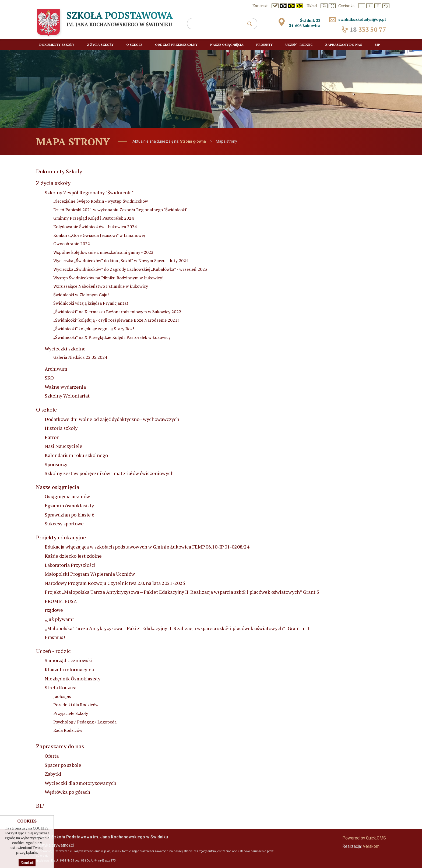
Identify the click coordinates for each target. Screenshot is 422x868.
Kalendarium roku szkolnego (76, 455)
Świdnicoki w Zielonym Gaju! (81, 295)
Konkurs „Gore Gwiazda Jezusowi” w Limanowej (99, 235)
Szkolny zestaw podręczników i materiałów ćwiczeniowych (109, 473)
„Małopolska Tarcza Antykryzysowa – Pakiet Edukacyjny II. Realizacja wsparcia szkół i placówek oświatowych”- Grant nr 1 (177, 628)
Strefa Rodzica (61, 687)
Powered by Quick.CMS (364, 838)
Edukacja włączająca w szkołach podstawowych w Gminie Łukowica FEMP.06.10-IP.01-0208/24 (147, 547)
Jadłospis (62, 696)
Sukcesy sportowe (64, 523)
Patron (52, 437)
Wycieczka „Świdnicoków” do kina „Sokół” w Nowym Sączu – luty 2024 (121, 261)
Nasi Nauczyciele (64, 446)
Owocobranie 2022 (72, 244)
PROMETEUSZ (61, 601)
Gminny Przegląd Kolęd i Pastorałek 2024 (94, 218)
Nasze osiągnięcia (58, 487)
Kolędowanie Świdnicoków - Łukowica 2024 (95, 227)
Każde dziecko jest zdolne (73, 556)
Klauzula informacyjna (69, 669)
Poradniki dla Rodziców (76, 705)
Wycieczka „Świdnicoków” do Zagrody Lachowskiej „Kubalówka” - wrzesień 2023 (130, 269)
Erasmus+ (55, 637)
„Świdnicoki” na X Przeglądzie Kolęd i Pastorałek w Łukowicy (112, 337)
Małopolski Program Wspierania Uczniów (90, 574)
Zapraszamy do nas (60, 746)
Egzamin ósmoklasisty (69, 505)
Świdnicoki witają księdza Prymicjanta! (91, 303)
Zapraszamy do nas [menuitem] (344, 45)
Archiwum (56, 369)
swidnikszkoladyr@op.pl (362, 19)
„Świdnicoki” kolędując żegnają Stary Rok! (94, 329)
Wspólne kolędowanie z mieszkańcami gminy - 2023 (103, 252)
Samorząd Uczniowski (69, 660)
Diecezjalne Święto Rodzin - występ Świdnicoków (101, 201)
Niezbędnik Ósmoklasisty (73, 679)
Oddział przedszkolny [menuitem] (176, 45)
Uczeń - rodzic (53, 651)
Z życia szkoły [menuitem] (100, 45)
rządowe (54, 610)
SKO (49, 378)
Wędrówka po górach (67, 792)
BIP (40, 806)
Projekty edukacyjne (61, 537)
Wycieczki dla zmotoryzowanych (80, 783)
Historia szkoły (61, 428)
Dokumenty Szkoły (59, 171)
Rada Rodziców (68, 730)
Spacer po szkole (63, 765)
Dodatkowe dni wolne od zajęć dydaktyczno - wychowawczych (112, 419)
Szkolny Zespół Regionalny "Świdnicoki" (89, 192)
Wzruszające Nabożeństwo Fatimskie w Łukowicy (101, 286)
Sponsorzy (56, 464)
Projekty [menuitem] (264, 45)
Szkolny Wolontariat (67, 396)
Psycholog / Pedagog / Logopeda (85, 722)
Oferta (52, 756)
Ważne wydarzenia (65, 387)
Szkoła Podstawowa (120, 15)
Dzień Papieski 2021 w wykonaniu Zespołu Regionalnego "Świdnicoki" (120, 210)
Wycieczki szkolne (65, 349)
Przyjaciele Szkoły (71, 713)
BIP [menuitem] (377, 45)
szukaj (252, 25)
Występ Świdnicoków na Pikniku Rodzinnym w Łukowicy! (108, 278)
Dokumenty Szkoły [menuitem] (57, 45)
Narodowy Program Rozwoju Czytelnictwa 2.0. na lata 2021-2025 (115, 583)
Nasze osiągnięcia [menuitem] (227, 45)
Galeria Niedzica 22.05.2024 (80, 357)
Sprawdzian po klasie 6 (70, 515)
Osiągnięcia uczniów (67, 496)
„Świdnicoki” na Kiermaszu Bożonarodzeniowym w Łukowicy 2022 (117, 312)
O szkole (46, 410)
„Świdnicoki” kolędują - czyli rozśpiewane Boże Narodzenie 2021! (116, 320)
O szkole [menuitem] (134, 45)
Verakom (371, 846)
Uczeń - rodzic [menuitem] (299, 45)
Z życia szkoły (53, 183)
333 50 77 (368, 29)
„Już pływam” (60, 619)
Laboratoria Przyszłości (70, 565)
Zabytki (53, 774)
